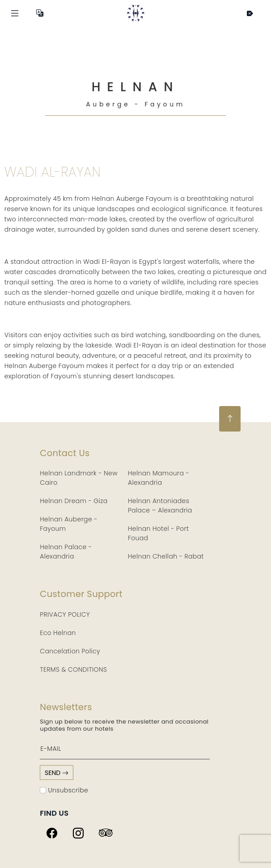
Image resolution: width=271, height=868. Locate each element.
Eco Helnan (58, 633)
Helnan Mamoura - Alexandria (159, 478)
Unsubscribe (64, 790)
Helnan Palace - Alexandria (66, 552)
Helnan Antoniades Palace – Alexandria (160, 506)
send (57, 773)
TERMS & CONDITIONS (73, 669)
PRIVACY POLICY (65, 614)
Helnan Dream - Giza (74, 501)
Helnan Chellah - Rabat (166, 556)
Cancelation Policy (70, 651)
